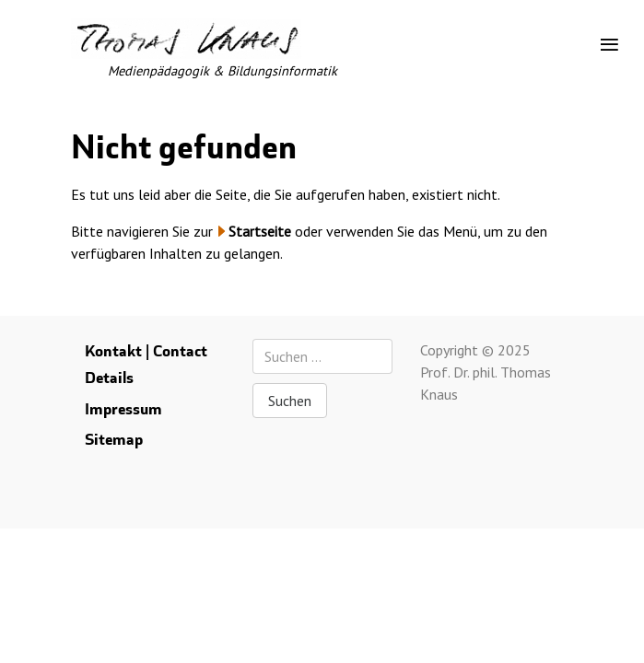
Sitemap (114, 440)
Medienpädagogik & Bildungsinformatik (222, 70)
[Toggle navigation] (609, 45)
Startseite (260, 231)
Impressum (123, 409)
